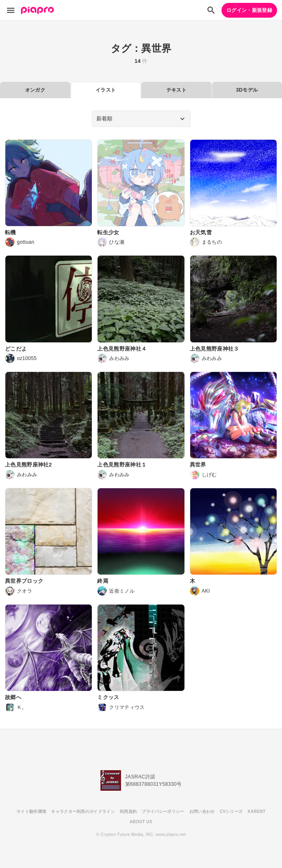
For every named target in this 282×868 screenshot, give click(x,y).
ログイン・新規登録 (249, 10)
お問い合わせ (202, 811)
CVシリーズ (231, 811)
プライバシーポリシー (163, 811)
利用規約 (128, 811)
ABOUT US (141, 822)
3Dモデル (247, 90)
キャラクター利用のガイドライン (83, 811)
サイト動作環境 (31, 811)
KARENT (256, 811)
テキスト (176, 90)
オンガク (35, 90)
